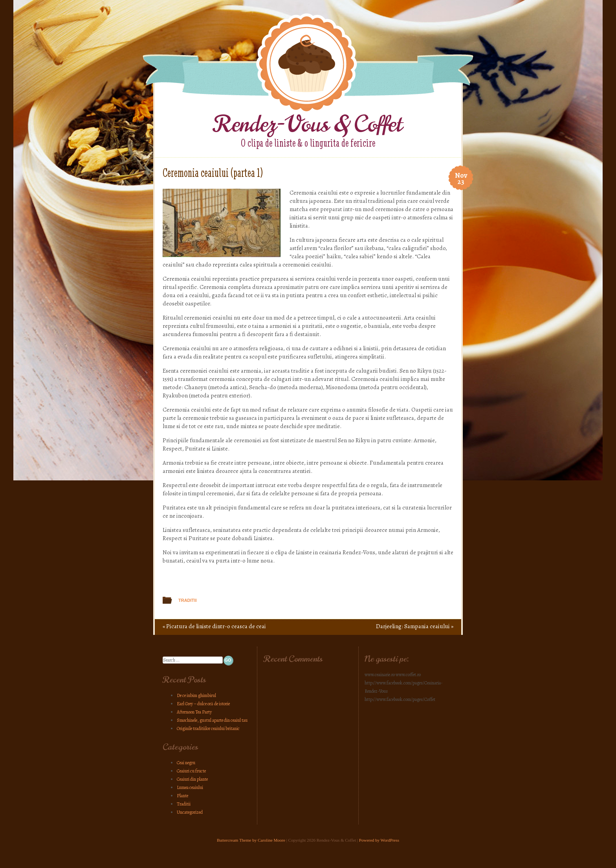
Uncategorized (190, 812)
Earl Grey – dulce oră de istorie (203, 704)
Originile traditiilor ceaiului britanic (208, 728)
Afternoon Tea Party (194, 712)
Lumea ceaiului (190, 787)
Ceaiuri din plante (192, 779)
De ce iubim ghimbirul (196, 695)
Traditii (187, 600)
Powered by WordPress (379, 840)
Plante (182, 796)
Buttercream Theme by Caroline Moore (251, 840)
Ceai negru (186, 763)
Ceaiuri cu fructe (191, 771)
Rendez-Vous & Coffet (308, 124)
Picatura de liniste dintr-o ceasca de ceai (214, 626)
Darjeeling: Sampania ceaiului (415, 626)
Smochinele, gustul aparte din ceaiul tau (212, 720)
